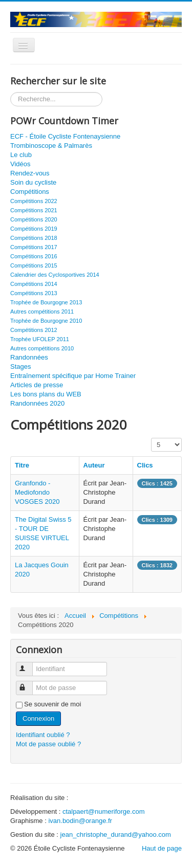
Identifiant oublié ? (43, 735)
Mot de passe (30, 684)
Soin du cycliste (33, 182)
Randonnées (29, 357)
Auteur (94, 465)
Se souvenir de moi (52, 704)
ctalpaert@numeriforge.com (104, 811)
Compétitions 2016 (34, 256)
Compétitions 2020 (34, 219)
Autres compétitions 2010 (42, 348)
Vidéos (20, 164)
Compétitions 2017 (34, 247)
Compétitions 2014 (34, 284)
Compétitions (30, 192)
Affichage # (151, 438)
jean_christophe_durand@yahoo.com (116, 834)
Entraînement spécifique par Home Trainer (73, 376)
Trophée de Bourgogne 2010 (46, 321)
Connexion (38, 718)
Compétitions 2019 (34, 229)
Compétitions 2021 (34, 210)
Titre (22, 465)
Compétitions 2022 (34, 201)
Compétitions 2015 (34, 265)
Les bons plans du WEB (46, 394)
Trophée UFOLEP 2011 (40, 339)
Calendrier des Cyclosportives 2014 (55, 275)
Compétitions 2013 (34, 293)
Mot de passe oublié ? (48, 744)
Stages (20, 366)
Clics (145, 465)
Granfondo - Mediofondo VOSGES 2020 (37, 492)
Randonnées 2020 (37, 403)
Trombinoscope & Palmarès (51, 146)
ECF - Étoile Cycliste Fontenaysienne (65, 136)
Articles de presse (37, 385)
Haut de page (162, 848)
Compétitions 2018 (34, 238)
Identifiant (30, 665)
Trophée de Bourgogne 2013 (46, 302)
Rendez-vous (30, 173)
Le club (21, 155)
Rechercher (10, 92)
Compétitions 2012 (34, 330)
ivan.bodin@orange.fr (80, 821)
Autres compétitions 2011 (42, 311)
